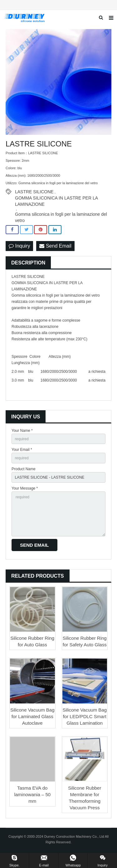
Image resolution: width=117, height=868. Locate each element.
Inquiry (19, 246)
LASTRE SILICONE (34, 192)
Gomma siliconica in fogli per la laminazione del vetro (61, 215)
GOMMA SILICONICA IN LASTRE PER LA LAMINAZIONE (56, 198)
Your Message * (25, 488)
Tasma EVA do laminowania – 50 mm (32, 794)
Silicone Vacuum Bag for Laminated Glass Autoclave (32, 716)
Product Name (24, 469)
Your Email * (22, 450)
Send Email (55, 246)
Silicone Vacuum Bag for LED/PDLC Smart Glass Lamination (85, 716)
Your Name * (22, 431)
